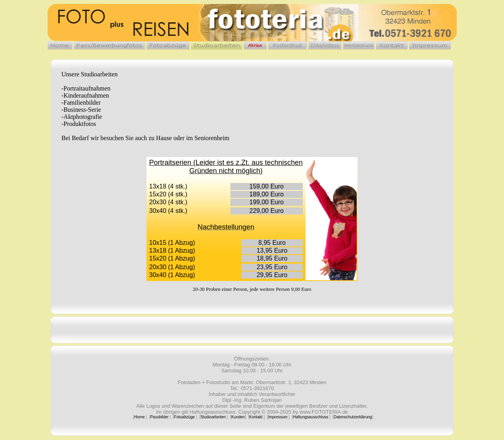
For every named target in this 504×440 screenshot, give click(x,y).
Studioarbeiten (213, 417)
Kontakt (256, 417)
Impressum (278, 417)
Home (140, 417)
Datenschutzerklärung (353, 417)
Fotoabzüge (184, 417)
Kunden (238, 417)
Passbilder (159, 417)
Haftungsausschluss (311, 417)
